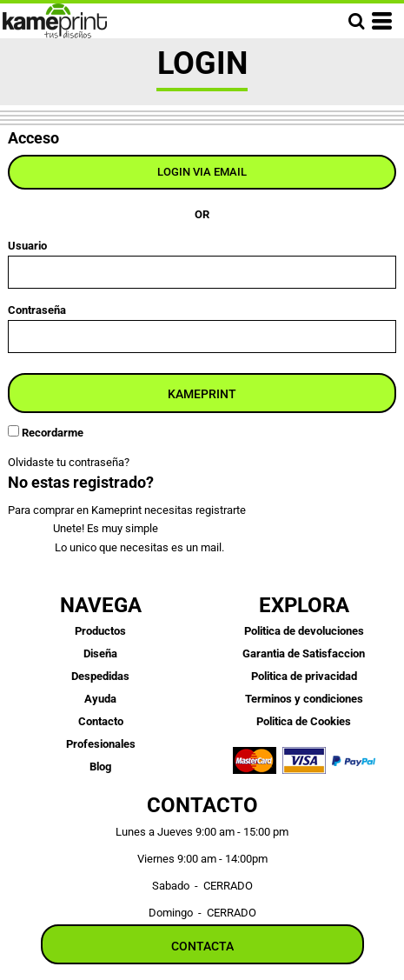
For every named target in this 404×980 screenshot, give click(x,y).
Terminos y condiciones (304, 699)
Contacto (101, 721)
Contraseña (37, 310)
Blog (100, 767)
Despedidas (100, 676)
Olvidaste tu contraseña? (69, 462)
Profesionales (101, 744)
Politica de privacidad (304, 676)
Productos (100, 631)
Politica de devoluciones (304, 631)
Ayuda (100, 699)
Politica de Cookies (304, 721)
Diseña (100, 653)
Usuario (27, 246)
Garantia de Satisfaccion (304, 653)
